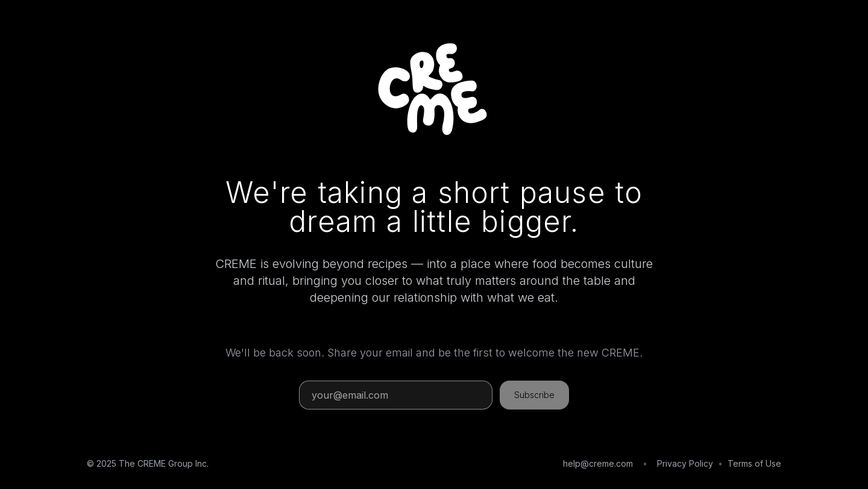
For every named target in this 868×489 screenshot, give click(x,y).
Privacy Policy (685, 463)
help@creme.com (598, 463)
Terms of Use (754, 463)
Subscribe (534, 395)
